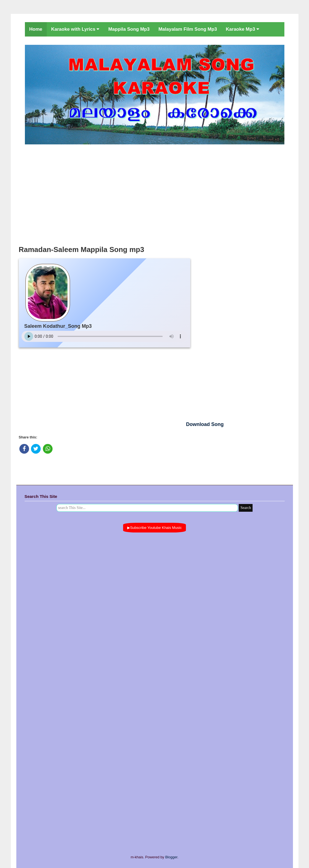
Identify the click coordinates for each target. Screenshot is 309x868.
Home (36, 29)
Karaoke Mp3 (242, 29)
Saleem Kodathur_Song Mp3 (58, 326)
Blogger (171, 857)
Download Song (205, 424)
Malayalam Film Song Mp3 (188, 29)
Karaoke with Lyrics (75, 29)
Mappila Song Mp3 (129, 29)
